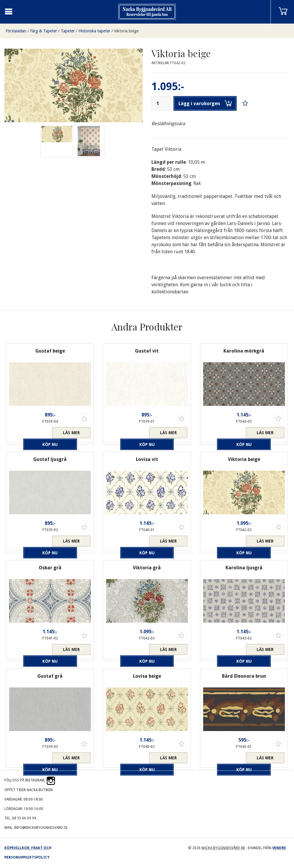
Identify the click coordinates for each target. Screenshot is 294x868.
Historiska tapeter (94, 31)
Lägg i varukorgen (205, 103)
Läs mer (71, 433)
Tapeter (68, 31)
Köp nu (31, 433)
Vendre (279, 848)
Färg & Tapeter (44, 31)
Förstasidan (16, 31)
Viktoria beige (126, 31)
